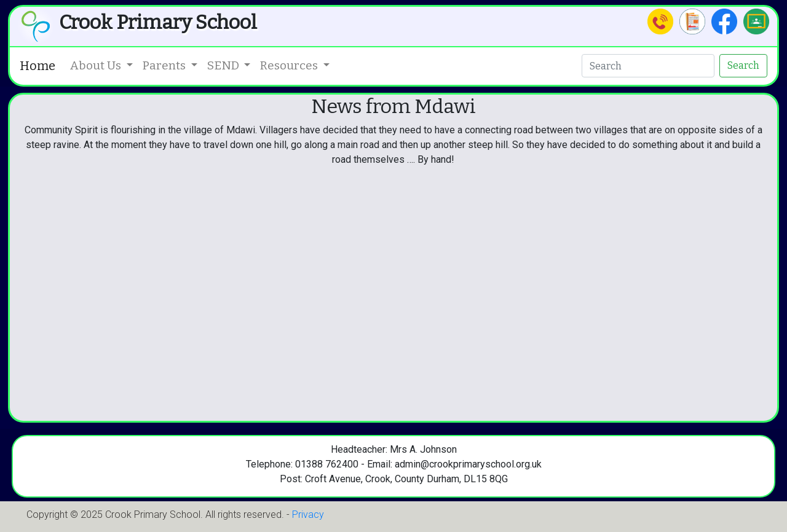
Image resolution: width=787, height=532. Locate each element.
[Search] (648, 66)
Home (38, 66)
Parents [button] (165, 65)
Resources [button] (290, 65)
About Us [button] (97, 65)
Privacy (308, 514)
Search (743, 65)
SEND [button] (224, 65)
